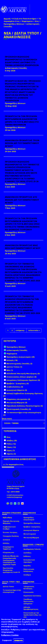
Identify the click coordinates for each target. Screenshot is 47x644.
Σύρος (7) (11, 450)
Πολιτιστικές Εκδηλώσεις (29, 570)
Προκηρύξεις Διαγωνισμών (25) (21, 357)
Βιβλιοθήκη (7, 518)
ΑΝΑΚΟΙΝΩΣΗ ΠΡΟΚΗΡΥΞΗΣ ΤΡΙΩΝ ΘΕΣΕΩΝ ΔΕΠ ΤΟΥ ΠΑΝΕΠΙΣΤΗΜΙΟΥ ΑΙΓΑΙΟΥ (22, 143)
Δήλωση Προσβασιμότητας (31, 608)
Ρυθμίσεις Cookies (10, 635)
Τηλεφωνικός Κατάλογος (29, 588)
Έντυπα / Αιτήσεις (10, 532)
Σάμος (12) (11, 447)
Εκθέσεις (27, 556)
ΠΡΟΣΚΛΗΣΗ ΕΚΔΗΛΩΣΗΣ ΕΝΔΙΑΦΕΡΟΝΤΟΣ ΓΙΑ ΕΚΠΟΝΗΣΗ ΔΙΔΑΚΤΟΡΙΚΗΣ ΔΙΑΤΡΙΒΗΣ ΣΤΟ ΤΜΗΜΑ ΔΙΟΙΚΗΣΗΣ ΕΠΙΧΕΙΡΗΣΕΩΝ (22, 61)
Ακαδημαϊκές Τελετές (32, 549)
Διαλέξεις (27, 553)
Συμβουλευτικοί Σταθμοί (9, 528)
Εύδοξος (6, 543)
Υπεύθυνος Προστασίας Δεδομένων (28, 601)
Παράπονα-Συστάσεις (32, 596)
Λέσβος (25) (12, 440)
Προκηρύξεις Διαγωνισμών (29, 519)
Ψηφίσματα (27, 21)
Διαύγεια (6, 540)
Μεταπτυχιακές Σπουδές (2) (19, 364)
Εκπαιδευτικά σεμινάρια (29, 561)
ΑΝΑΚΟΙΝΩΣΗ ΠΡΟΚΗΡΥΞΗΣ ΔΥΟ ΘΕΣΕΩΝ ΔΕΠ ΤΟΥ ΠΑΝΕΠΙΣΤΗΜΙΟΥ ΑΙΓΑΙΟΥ (22, 200)
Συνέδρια (27, 575)
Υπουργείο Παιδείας (11, 536)
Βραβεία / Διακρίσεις (32, 527)
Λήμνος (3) (11, 454)
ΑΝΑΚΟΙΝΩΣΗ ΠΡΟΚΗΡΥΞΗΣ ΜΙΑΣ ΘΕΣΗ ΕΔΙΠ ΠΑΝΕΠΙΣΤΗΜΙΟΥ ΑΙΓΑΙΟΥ (23, 247)
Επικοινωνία (29, 592)
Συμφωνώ (7, 640)
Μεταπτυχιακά (30, 534)
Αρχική (7, 19)
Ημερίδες (27, 566)
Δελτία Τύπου (8, 587)
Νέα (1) (10, 370)
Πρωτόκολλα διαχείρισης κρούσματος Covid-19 (11, 570)
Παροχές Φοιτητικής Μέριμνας (11, 522)
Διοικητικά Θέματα (31, 530)
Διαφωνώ (19, 640)
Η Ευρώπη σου (8, 552)
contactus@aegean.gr (15, 497)
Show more (7, 419)
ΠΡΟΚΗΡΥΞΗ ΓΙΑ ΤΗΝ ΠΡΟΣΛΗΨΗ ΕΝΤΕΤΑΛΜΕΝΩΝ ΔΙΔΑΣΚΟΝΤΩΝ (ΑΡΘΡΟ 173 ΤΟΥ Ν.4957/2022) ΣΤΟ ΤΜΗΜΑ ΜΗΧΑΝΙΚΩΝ (22, 121)
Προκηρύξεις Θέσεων (14, 24)
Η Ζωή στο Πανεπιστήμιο (24, 19)
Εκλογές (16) (12, 360)
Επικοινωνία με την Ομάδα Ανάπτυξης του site (32, 615)
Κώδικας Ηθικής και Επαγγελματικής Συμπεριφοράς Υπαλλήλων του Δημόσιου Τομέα (11, 560)
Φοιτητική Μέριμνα (31, 538)
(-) (4, 464)
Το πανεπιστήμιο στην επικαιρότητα (12, 591)
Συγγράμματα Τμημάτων (8, 548)
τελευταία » (34, 330)
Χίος (37, 21)
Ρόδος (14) (11, 444)
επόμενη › (20, 330)
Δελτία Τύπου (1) (14, 367)
